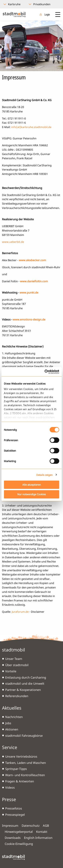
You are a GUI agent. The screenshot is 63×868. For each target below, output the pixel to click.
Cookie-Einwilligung (19, 844)
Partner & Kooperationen (23, 690)
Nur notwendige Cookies (32, 494)
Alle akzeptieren (32, 485)
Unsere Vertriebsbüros (21, 756)
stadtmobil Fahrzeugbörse (24, 736)
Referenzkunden (17, 696)
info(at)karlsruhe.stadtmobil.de (31, 127)
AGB (46, 826)
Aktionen (12, 729)
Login (47, 14)
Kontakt (42, 832)
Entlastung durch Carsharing (26, 677)
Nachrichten (14, 717)
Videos (10, 787)
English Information (38, 838)
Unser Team (14, 659)
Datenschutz (31, 826)
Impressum (10, 826)
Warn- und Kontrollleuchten (25, 775)
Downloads (13, 838)
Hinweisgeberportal (19, 832)
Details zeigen (44, 475)
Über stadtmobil (17, 665)
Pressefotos (14, 808)
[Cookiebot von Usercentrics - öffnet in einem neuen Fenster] (45, 372)
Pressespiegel (15, 815)
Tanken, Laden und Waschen (26, 763)
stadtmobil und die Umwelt (25, 683)
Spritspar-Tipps (16, 769)
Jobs (8, 723)
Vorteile (11, 671)
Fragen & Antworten (20, 781)
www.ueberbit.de (13, 242)
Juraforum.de (20, 612)
